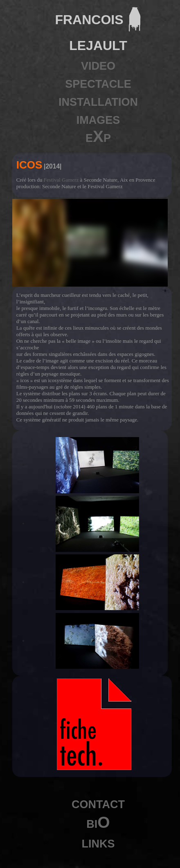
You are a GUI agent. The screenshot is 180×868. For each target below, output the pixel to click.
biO (98, 822)
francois (89, 18)
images (98, 118)
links (98, 842)
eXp (98, 136)
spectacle (98, 82)
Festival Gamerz (61, 180)
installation (98, 100)
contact (98, 803)
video (98, 64)
